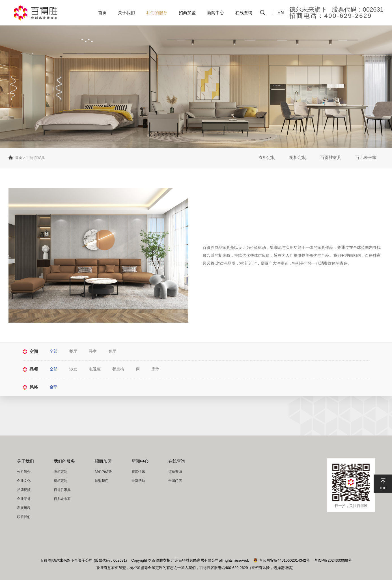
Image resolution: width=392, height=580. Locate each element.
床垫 (157, 369)
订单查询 (175, 472)
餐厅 (74, 352)
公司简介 (24, 472)
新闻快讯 (138, 472)
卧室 (93, 352)
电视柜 (95, 369)
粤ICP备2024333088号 (333, 560)
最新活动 (138, 481)
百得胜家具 (330, 158)
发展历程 (24, 508)
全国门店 (175, 481)
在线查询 (244, 13)
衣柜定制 (266, 158)
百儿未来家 (366, 158)
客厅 (113, 352)
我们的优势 (103, 472)
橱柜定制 (297, 158)
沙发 (74, 369)
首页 (102, 13)
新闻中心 (216, 13)
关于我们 (126, 13)
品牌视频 (24, 490)
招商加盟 (187, 13)
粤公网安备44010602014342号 (282, 560)
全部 (54, 352)
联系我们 (24, 517)
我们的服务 (157, 13)
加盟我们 (102, 481)
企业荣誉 (24, 499)
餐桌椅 (119, 369)
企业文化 (24, 481)
